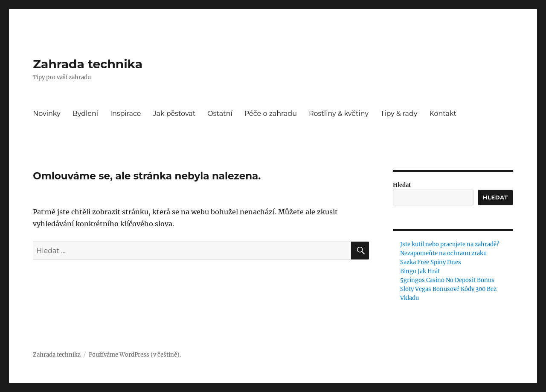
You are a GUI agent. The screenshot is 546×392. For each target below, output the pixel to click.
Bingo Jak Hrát (420, 271)
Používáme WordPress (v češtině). (135, 355)
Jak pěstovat (174, 114)
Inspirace (125, 114)
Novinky (46, 114)
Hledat (402, 185)
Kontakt (443, 114)
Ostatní (220, 114)
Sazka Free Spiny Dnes (431, 262)
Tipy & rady (399, 114)
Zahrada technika (88, 64)
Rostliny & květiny (339, 114)
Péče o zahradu (271, 114)
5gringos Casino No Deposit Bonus (447, 280)
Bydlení (85, 114)
